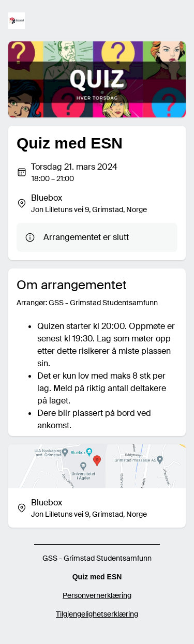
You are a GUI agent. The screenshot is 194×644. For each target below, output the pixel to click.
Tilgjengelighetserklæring (97, 614)
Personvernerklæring (97, 595)
